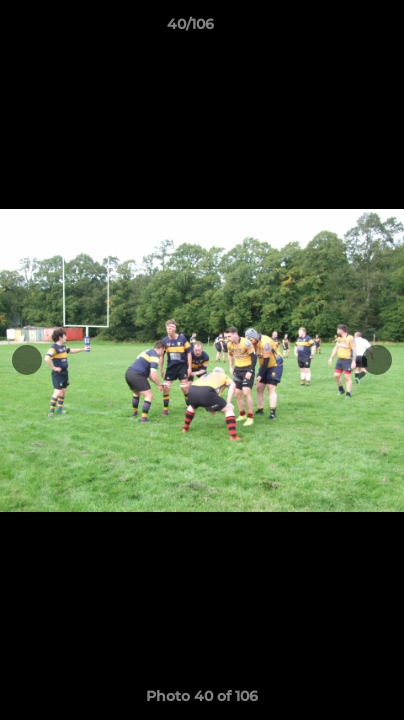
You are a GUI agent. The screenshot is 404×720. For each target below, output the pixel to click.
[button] (332, 29)
